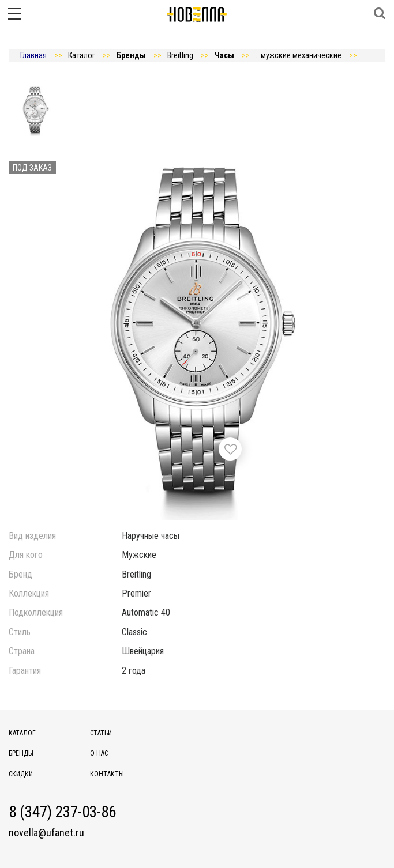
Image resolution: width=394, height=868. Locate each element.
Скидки (21, 774)
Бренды (21, 753)
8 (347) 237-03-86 (62, 812)
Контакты (107, 774)
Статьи (101, 733)
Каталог (22, 733)
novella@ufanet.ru (46, 833)
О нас (99, 753)
